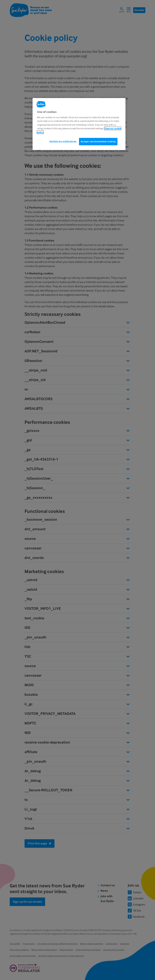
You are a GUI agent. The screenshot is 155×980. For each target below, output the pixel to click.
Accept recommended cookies (98, 141)
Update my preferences (63, 141)
